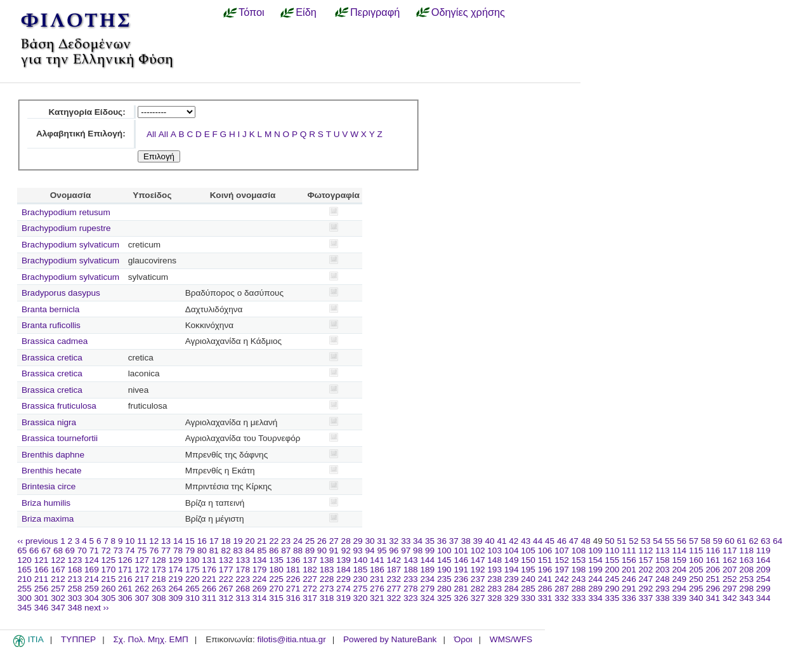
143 (411, 560)
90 (322, 551)
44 (538, 541)
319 (344, 598)
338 (663, 598)
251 (713, 579)
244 (595, 579)
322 (394, 598)
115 (696, 551)
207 (730, 570)
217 (142, 579)
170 (109, 570)
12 (154, 541)
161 (713, 560)
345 (24, 608)
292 (646, 589)
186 (377, 570)
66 (34, 551)
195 (528, 570)
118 (746, 551)
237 (478, 579)
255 (24, 589)
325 (444, 598)
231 (377, 579)
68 (58, 551)
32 (394, 541)
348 (75, 608)
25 (310, 541)
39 (478, 541)
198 (579, 570)
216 (125, 579)
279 (427, 589)
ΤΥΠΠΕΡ (78, 639)
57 (694, 541)
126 (125, 560)
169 (92, 570)
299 (763, 589)
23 (286, 541)
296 (713, 589)
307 (142, 598)
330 (528, 598)
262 (142, 589)
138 (327, 560)
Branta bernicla (50, 309)
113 (663, 551)
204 (679, 570)
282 (478, 589)
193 (494, 570)
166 (42, 570)
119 (763, 551)
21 (262, 541)
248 (663, 579)
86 (274, 551)
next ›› (97, 608)
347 (58, 608)
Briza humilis (46, 503)
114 (679, 551)
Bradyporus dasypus (61, 293)
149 (512, 560)
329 (512, 598)
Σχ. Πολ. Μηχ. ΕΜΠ (150, 639)
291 (629, 589)
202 (646, 570)
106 (545, 551)
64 (777, 541)
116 (713, 551)
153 (579, 560)
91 (334, 551)
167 (58, 570)
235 (444, 579)
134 (260, 560)
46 (562, 541)
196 (545, 570)
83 (238, 551)
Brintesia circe (49, 486)
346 (42, 608)
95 (382, 551)
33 (406, 541)
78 (178, 551)
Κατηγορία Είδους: (87, 112)
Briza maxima (48, 519)
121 (42, 560)
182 (310, 570)
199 (595, 570)
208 (746, 570)
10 (130, 541)
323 (411, 598)
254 (763, 579)
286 (545, 589)
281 (461, 589)
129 (175, 560)
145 (444, 560)
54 (658, 541)
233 (411, 579)
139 (344, 560)
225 (276, 579)
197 (562, 570)
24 (298, 541)
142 (394, 560)
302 (58, 598)
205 (696, 570)
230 (361, 579)
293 (663, 589)
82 (226, 551)
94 (370, 551)
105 (528, 551)
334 (595, 598)
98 (418, 551)
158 (663, 560)
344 (763, 598)
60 (730, 541)
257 (58, 589)
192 (478, 570)
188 (411, 570)
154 (595, 560)
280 (444, 589)
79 (190, 551)
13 (166, 541)
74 (130, 551)
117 (730, 551)
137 (310, 560)
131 (209, 560)
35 (430, 541)
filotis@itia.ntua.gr (291, 639)
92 (346, 551)
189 (427, 570)
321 (377, 598)
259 (92, 589)
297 (730, 589)
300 (24, 598)
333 (579, 598)
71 (94, 551)
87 (286, 551)
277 (394, 589)
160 (696, 560)
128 (159, 560)
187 (394, 570)
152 (562, 560)
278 (411, 589)
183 (327, 570)
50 (610, 541)
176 (209, 570)
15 (190, 541)
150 (528, 560)
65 (22, 551)
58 (706, 541)
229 (344, 579)
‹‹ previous (37, 541)
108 (579, 551)
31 (382, 541)
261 (125, 589)
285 (528, 589)
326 (461, 598)
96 (394, 551)
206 (713, 570)
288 (579, 589)
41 (501, 541)
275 (361, 589)
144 (427, 560)
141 (377, 560)
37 (454, 541)
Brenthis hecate (51, 471)
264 (175, 589)
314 (260, 598)
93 (358, 551)
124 (92, 560)
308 (159, 598)
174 (175, 570)
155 (612, 560)
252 (730, 579)
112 (646, 551)
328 (494, 598)
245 (612, 579)
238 (494, 579)
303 (75, 598)
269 (260, 589)
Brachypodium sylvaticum (70, 245)
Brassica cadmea (55, 341)
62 (753, 541)
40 (489, 541)
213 (75, 579)
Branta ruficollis (51, 325)
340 (696, 598)
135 (276, 560)
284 (512, 589)
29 (358, 541)
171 (125, 570)
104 (512, 551)
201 (629, 570)
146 (461, 560)
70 (82, 551)
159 (679, 560)
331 (545, 598)
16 (202, 541)
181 (293, 570)
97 (406, 551)
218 (159, 579)
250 (696, 579)
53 (645, 541)
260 (109, 589)
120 (24, 560)
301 (42, 598)
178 (243, 570)
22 (274, 541)
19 (238, 541)
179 (260, 570)
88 (298, 551)
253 (746, 579)
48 (586, 541)
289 (595, 589)
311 (209, 598)
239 (512, 579)
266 (209, 589)
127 (142, 560)
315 (276, 598)
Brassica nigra (49, 422)
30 (370, 541)
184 (344, 570)
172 (142, 570)
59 (718, 541)
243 (579, 579)
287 (562, 589)
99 (430, 551)
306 (125, 598)
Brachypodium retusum (66, 212)
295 (696, 589)
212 (58, 579)
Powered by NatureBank (390, 639)
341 (713, 598)
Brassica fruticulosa (59, 406)
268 (243, 589)
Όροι (463, 639)
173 (159, 570)
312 (226, 598)
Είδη (306, 12)
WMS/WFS (511, 639)
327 (478, 598)
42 (514, 541)
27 (334, 541)
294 (679, 589)
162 (730, 560)
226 (293, 579)
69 (70, 551)
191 (461, 570)
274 (344, 589)
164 (763, 560)
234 (427, 579)
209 (763, 570)
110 (612, 551)
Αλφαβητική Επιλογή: (81, 134)
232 (394, 579)
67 (46, 551)
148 (494, 560)
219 (175, 579)
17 (214, 541)
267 (226, 589)
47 (574, 541)
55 (670, 541)
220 (193, 579)
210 (24, 579)
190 (444, 570)
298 (746, 589)
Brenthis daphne (53, 455)
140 (361, 560)
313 (243, 598)
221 (209, 579)
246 (629, 579)
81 (214, 551)
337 (646, 598)
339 (679, 598)
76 (154, 551)
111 (629, 551)
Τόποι (252, 12)
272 (310, 589)
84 (250, 551)
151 (545, 560)
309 (175, 598)
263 (159, 589)
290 (612, 589)
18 (226, 541)
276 (377, 589)
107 (562, 551)
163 (746, 560)
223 (243, 579)
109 (595, 551)
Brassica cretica (52, 358)
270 (276, 589)
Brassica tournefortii (60, 438)
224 (260, 579)
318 (327, 598)
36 (442, 541)
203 (663, 570)
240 (528, 579)
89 (310, 551)
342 (730, 598)
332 (562, 598)
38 (466, 541)
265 (193, 589)
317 (310, 598)
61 (742, 541)
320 (361, 598)
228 (327, 579)
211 (42, 579)
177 (226, 570)
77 (166, 551)
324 (427, 598)
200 (612, 570)
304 (92, 598)
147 (478, 560)
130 (193, 560)
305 (109, 598)
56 (682, 541)
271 (293, 589)
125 (109, 560)
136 (293, 560)
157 (646, 560)
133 (243, 560)
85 (262, 551)
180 (276, 570)
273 (327, 589)
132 (226, 560)
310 (193, 598)
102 (478, 551)
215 (109, 579)
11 (142, 541)
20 (250, 541)
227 (310, 579)
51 (621, 541)
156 (629, 560)
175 (193, 570)
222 (226, 579)
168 (75, 570)
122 (58, 560)
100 (444, 551)
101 (461, 551)
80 (202, 551)
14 (178, 541)
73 (118, 551)
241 (545, 579)
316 (293, 598)
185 (361, 570)
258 (75, 589)
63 (765, 541)
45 (550, 541)
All (151, 134)
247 (646, 579)
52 (633, 541)
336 (629, 598)
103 (494, 551)
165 (24, 570)
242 (562, 579)
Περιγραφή (375, 12)
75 (142, 551)
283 (494, 589)
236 (461, 579)
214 (92, 579)
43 (526, 541)
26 (322, 541)
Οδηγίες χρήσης (468, 12)
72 (106, 551)
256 (42, 589)
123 (75, 560)
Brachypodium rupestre (66, 228)
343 (746, 598)
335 (612, 598)
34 (418, 541)
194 (512, 570)
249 (679, 579)
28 (346, 541)
